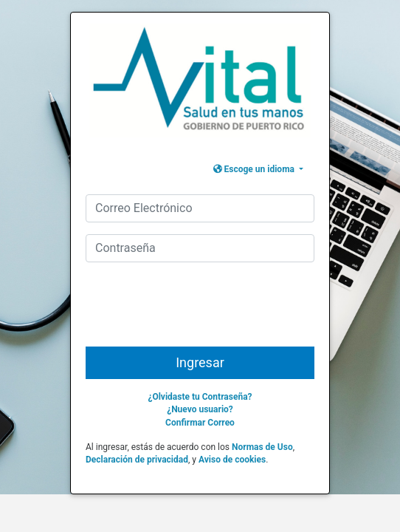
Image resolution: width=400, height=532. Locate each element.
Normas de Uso (262, 447)
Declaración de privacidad (137, 460)
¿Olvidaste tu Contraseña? (200, 397)
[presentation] (201, 310)
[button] (258, 169)
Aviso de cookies (232, 460)
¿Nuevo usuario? (200, 409)
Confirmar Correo (200, 423)
